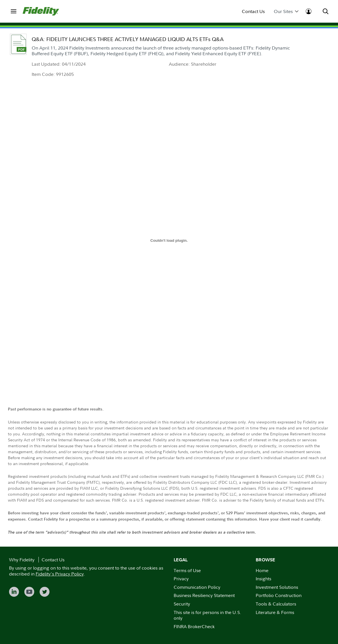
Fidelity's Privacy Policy (60, 574)
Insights (263, 579)
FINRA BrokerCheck (194, 626)
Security (182, 604)
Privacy (181, 579)
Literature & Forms (275, 612)
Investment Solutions (277, 587)
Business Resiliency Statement (204, 595)
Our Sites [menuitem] (286, 11)
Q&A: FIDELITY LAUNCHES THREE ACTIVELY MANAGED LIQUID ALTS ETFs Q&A (128, 39)
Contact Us (253, 11)
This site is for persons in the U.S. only (207, 615)
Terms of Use (187, 570)
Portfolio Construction (279, 595)
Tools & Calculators (276, 604)
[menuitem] (14, 11)
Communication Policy (197, 587)
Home (262, 570)
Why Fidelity (22, 560)
